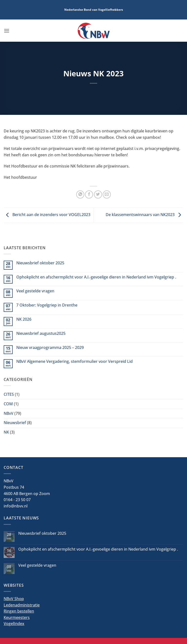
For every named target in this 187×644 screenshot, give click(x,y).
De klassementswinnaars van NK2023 (145, 215)
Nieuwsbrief (15, 423)
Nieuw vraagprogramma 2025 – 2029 (50, 348)
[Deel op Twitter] (98, 194)
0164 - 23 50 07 (17, 500)
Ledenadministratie (22, 605)
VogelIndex (14, 624)
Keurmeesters (17, 617)
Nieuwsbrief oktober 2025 (40, 263)
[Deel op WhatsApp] (80, 194)
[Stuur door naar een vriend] (107, 194)
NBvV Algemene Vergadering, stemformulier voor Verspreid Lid (75, 362)
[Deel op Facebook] (89, 194)
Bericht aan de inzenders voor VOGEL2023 (47, 215)
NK (6, 432)
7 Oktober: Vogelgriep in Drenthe (47, 305)
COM (8, 404)
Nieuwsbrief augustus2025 (41, 333)
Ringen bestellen (19, 611)
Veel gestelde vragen (35, 291)
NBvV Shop (14, 599)
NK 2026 (24, 319)
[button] (7, 31)
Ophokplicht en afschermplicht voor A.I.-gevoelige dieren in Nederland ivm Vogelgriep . (96, 277)
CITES (9, 394)
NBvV (9, 413)
